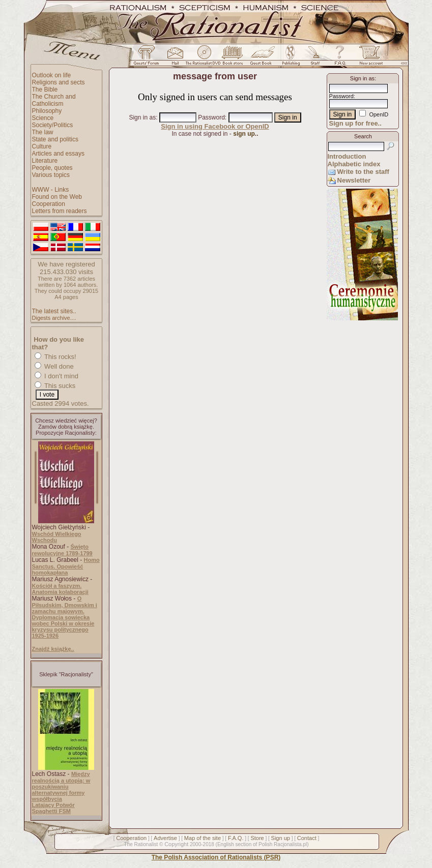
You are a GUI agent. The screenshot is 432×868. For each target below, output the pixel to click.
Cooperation (49, 204)
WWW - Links (51, 190)
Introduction (347, 156)
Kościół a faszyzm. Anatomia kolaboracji (60, 589)
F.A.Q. (236, 838)
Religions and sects (59, 82)
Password (211, 117)
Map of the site (203, 838)
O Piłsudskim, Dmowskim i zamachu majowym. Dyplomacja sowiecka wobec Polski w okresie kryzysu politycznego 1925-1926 (65, 617)
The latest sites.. (54, 311)
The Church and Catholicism (54, 100)
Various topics (51, 175)
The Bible (45, 89)
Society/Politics (53, 125)
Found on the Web (57, 197)
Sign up (281, 838)
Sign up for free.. (355, 123)
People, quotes (52, 168)
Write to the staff (363, 172)
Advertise (165, 838)
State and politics (55, 139)
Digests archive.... (54, 318)
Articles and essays (58, 154)
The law (43, 132)
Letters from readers (60, 211)
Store (257, 838)
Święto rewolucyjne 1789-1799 (62, 550)
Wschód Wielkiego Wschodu (57, 537)
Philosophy (47, 111)
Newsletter (354, 180)
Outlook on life (52, 75)
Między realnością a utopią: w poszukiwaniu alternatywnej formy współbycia (61, 786)
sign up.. (246, 134)
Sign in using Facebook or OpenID (215, 126)
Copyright (176, 844)
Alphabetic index (354, 164)
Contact (307, 838)
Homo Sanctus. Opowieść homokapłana (66, 566)
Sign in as (142, 117)
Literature (45, 161)
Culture (42, 146)
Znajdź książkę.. (53, 649)
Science (43, 118)
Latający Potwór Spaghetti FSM (53, 808)
